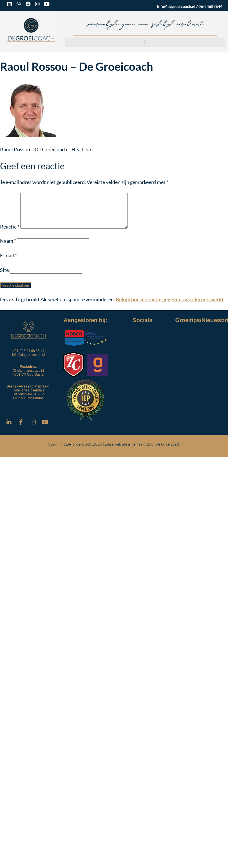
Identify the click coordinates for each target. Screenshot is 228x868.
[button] (145, 42)
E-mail (8, 262)
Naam (8, 247)
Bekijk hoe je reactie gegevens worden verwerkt (170, 306)
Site (4, 277)
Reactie (10, 233)
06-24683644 (210, 6)
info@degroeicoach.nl (176, 6)
